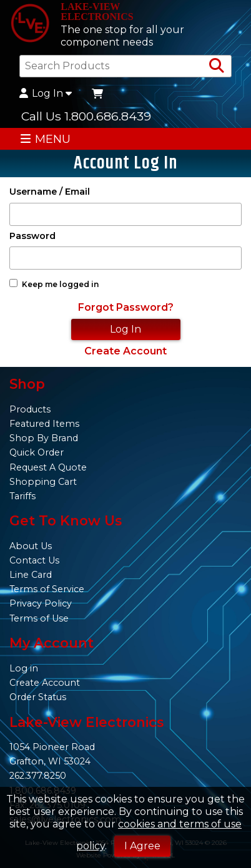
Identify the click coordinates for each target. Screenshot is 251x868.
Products (30, 409)
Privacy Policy (41, 603)
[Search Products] (217, 66)
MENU (45, 139)
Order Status (38, 697)
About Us (31, 546)
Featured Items (44, 424)
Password (32, 236)
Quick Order (37, 452)
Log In (46, 94)
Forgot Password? (126, 307)
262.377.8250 (38, 776)
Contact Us (34, 560)
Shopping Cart (43, 482)
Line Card (31, 575)
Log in (24, 668)
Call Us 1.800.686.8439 (86, 116)
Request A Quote (48, 467)
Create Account (125, 351)
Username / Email (50, 192)
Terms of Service (47, 589)
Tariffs (22, 496)
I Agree (142, 846)
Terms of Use (39, 618)
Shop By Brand (44, 438)
